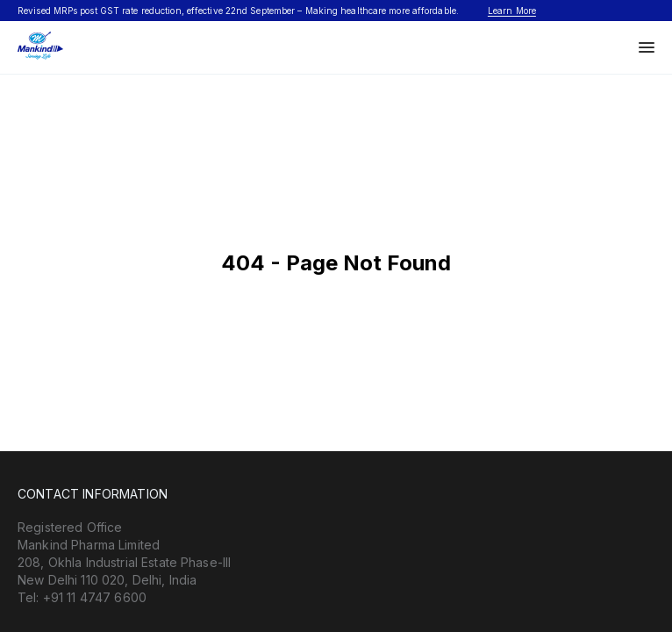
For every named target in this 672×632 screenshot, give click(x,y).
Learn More (512, 11)
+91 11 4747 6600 (95, 597)
